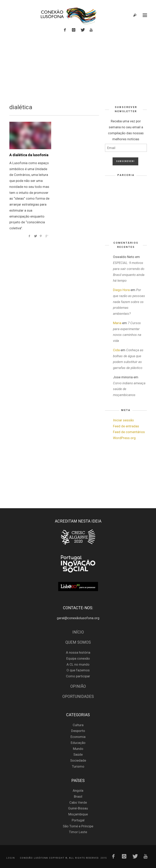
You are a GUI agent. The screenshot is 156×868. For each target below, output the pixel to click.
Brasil (78, 796)
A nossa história (78, 652)
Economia (78, 737)
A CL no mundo (78, 664)
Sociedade (78, 760)
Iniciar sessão (123, 420)
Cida (116, 350)
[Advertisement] (78, 67)
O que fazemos (78, 670)
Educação (78, 743)
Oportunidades (78, 697)
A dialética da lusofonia (29, 155)
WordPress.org (124, 438)
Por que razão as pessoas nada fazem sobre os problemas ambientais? (129, 302)
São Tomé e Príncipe (78, 826)
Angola (78, 791)
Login (11, 858)
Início (78, 632)
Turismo (78, 766)
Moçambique (78, 814)
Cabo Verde (78, 802)
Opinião (78, 686)
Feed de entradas (126, 426)
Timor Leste (78, 832)
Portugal (78, 820)
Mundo (78, 749)
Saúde (78, 754)
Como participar (78, 676)
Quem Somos (78, 642)
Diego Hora (121, 290)
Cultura (78, 725)
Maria (117, 323)
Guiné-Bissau (78, 808)
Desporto (78, 731)
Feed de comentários (129, 432)
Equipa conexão (78, 658)
